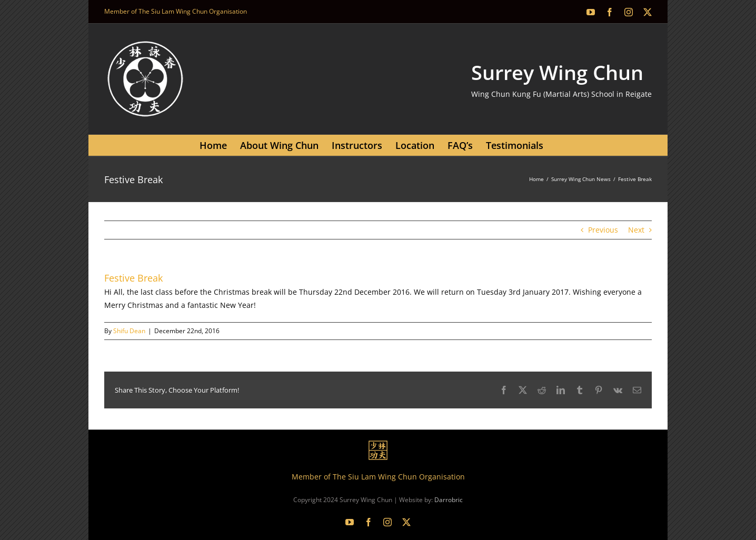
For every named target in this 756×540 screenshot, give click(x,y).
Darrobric (449, 500)
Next (636, 230)
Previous (603, 230)
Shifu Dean (129, 331)
